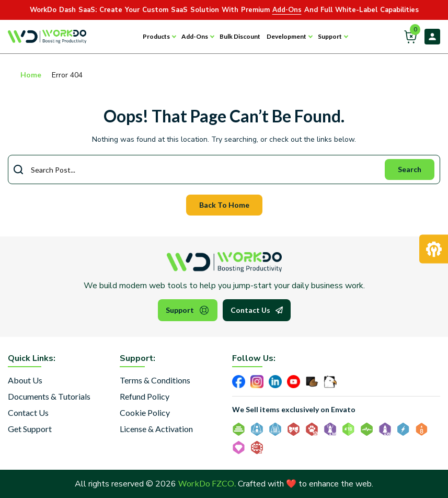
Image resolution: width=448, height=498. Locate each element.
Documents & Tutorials (49, 396)
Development (286, 36)
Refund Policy (145, 396)
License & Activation (156, 429)
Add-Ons (195, 36)
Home (31, 75)
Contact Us (257, 310)
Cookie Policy (145, 412)
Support (330, 36)
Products (156, 36)
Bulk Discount (240, 36)
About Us (25, 380)
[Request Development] (434, 249)
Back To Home (224, 205)
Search (410, 169)
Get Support (30, 429)
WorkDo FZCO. (207, 483)
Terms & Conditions (155, 380)
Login (432, 37)
